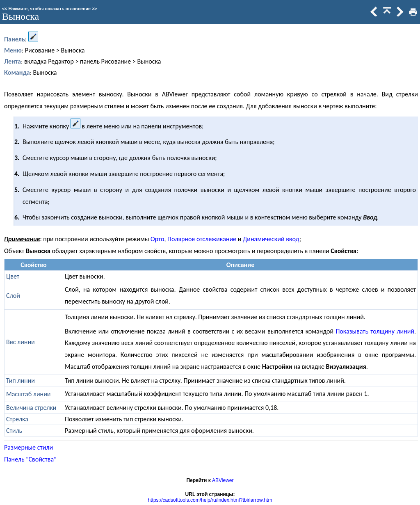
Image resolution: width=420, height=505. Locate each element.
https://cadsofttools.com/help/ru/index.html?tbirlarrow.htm (210, 500)
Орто (157, 239)
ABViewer (223, 480)
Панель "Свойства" (30, 459)
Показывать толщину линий (375, 331)
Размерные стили (29, 447)
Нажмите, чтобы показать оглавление (49, 9)
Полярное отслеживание (202, 239)
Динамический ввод (271, 239)
